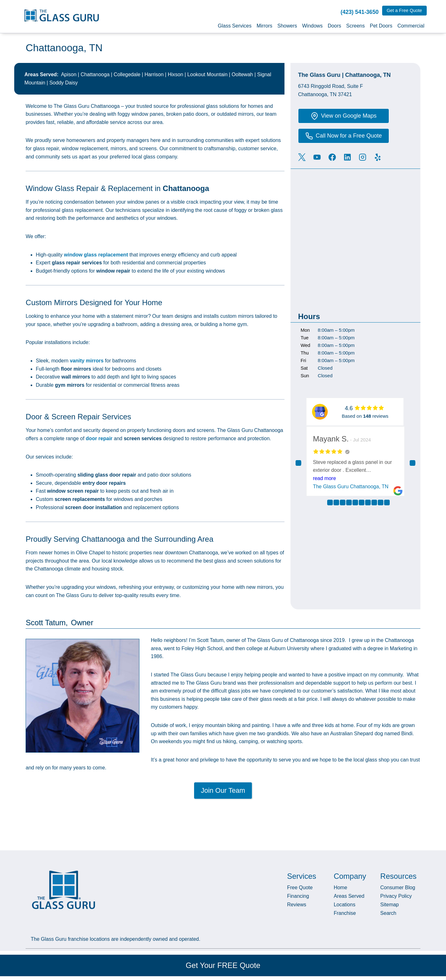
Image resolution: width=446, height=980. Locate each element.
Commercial (411, 26)
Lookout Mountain (208, 74)
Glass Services (235, 26)
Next (412, 463)
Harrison (154, 74)
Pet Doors (381, 26)
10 (387, 502)
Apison (69, 74)
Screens (355, 26)
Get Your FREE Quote (223, 965)
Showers (287, 26)
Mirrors (265, 26)
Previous (298, 463)
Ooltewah (242, 74)
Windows (312, 26)
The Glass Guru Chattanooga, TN (352, 487)
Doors (335, 26)
